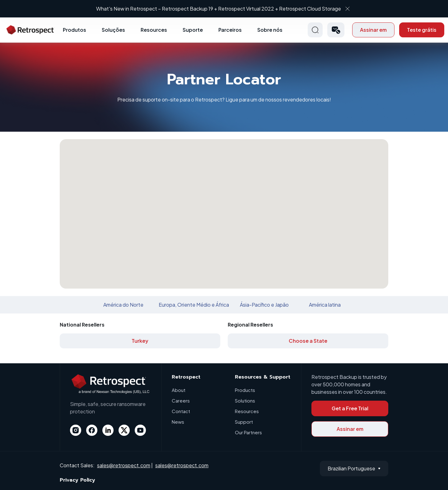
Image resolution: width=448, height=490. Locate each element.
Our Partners (248, 432)
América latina (325, 305)
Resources (154, 30)
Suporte (193, 30)
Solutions (245, 400)
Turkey (140, 341)
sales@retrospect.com (124, 465)
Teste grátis (422, 30)
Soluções (113, 30)
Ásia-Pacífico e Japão (264, 305)
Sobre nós (270, 30)
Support (244, 422)
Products (245, 390)
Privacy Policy (77, 480)
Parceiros (230, 30)
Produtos (75, 30)
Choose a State (308, 341)
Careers (181, 400)
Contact (181, 411)
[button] (336, 30)
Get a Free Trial (350, 408)
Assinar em (373, 30)
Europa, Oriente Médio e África (194, 305)
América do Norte (123, 305)
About (179, 390)
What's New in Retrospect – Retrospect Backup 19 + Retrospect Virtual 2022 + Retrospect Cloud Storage (219, 9)
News (178, 422)
